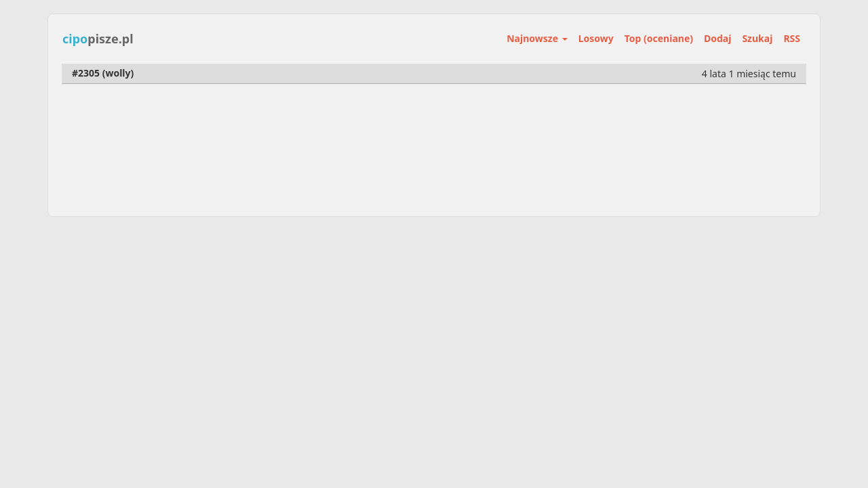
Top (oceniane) (659, 38)
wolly (118, 73)
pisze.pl (98, 39)
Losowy (596, 38)
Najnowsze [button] (537, 38)
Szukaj (757, 38)
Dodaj (717, 38)
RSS (792, 38)
